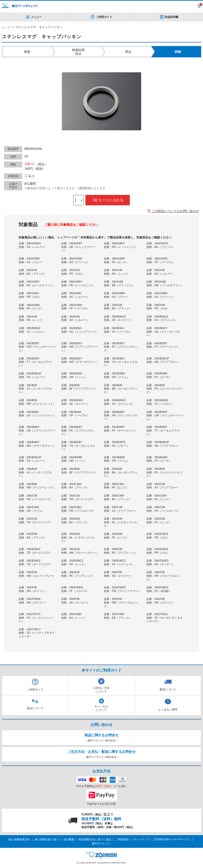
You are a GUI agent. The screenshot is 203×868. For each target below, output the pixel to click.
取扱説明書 (172, 17)
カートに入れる (111, 200)
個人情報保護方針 (19, 839)
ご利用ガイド (104, 17)
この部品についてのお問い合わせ (175, 211)
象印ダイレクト (101, 844)
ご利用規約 (122, 839)
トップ (6, 27)
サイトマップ (142, 839)
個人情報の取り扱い (47, 839)
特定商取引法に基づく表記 (95, 839)
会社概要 (69, 839)
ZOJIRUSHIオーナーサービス (172, 839)
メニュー (34, 17)
